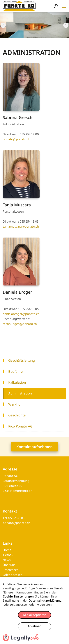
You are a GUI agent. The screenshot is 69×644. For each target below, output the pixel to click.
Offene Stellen (13, 575)
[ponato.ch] (19, 6)
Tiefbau (8, 555)
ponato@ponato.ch (16, 140)
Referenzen (11, 570)
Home (7, 550)
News (7, 560)
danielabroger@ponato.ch (21, 314)
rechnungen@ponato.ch (20, 324)
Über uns (9, 565)
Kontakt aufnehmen (34, 447)
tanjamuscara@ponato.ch (21, 227)
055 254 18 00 (18, 518)
